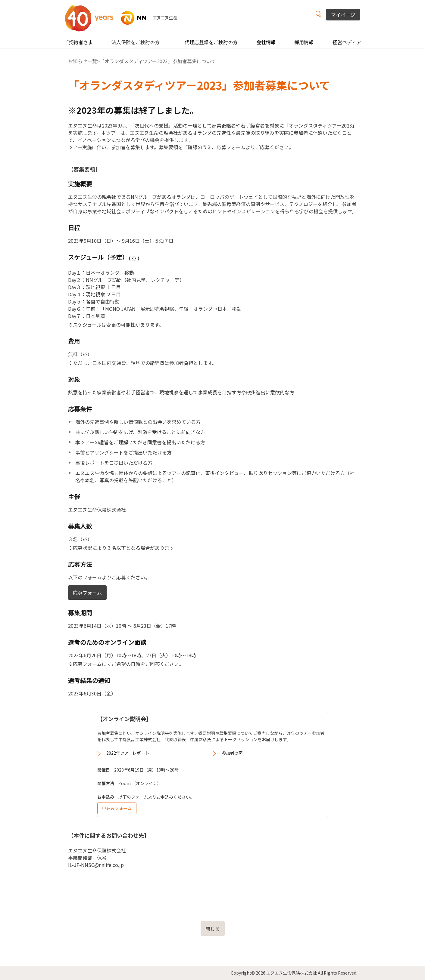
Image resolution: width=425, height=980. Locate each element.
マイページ (343, 15)
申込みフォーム (117, 808)
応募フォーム (87, 593)
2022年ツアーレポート (128, 753)
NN (125, 18)
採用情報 (304, 42)
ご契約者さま (78, 42)
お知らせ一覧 (83, 61)
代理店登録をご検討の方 (211, 42)
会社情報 (266, 42)
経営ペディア (347, 42)
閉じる (213, 929)
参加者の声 (232, 753)
